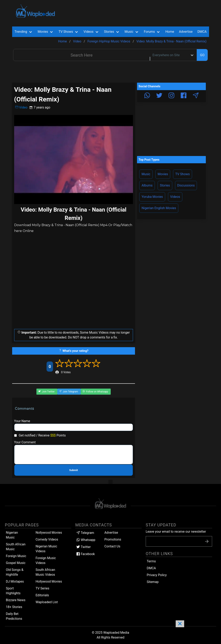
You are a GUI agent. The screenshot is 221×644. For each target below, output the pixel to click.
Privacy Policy (157, 575)
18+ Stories (14, 607)
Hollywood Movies (49, 581)
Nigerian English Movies (159, 208)
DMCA (202, 32)
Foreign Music (16, 556)
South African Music (16, 547)
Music (146, 174)
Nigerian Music (12, 535)
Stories (165, 185)
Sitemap (153, 582)
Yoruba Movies (152, 197)
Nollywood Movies (49, 533)
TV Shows (183, 174)
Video (21, 107)
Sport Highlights (13, 591)
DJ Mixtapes (15, 581)
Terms (151, 561)
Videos (175, 197)
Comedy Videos (47, 539)
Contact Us (112, 546)
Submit (74, 470)
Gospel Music (16, 563)
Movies (163, 174)
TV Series (42, 588)
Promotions (113, 539)
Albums (147, 185)
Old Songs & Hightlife (15, 572)
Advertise (111, 533)
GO (202, 55)
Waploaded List (47, 602)
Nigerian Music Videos (46, 549)
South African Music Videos (45, 572)
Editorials (42, 595)
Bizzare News (16, 600)
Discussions (186, 185)
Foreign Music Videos (46, 560)
